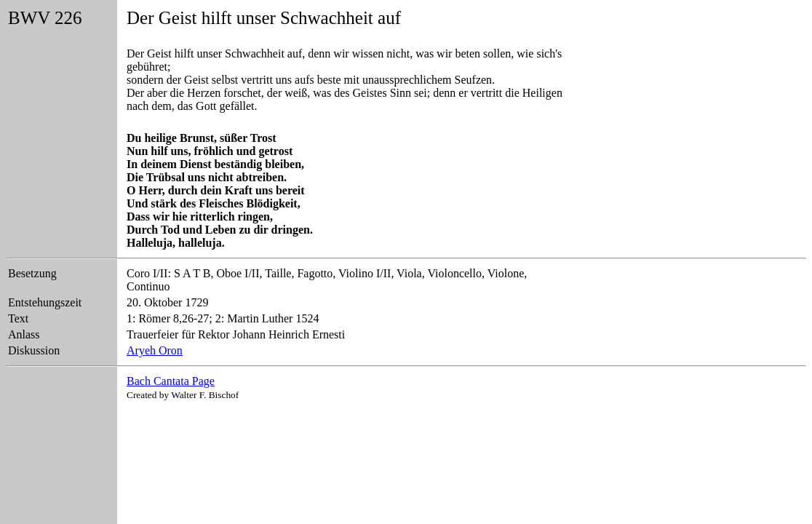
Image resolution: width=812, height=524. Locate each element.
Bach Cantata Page (171, 381)
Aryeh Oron (155, 350)
